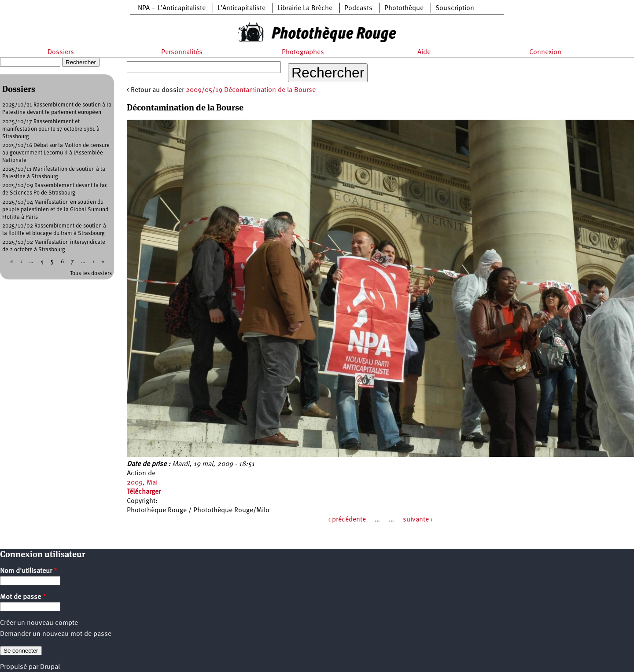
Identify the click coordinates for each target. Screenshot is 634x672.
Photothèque (404, 8)
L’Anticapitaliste (241, 8)
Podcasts (358, 8)
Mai (152, 483)
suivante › (418, 520)
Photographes (303, 52)
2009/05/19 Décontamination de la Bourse (251, 90)
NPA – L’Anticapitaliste (172, 8)
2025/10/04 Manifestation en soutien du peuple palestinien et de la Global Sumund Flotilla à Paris (55, 210)
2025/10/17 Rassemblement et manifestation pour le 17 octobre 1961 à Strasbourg (51, 129)
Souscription (455, 8)
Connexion (545, 52)
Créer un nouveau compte (39, 623)
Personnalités (182, 52)
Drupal (50, 667)
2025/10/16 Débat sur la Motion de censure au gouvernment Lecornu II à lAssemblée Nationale (56, 153)
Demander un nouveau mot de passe (56, 634)
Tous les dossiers (91, 274)
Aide (424, 52)
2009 (135, 483)
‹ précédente (347, 520)
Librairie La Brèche (305, 8)
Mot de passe (23, 597)
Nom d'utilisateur (29, 571)
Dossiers (61, 52)
